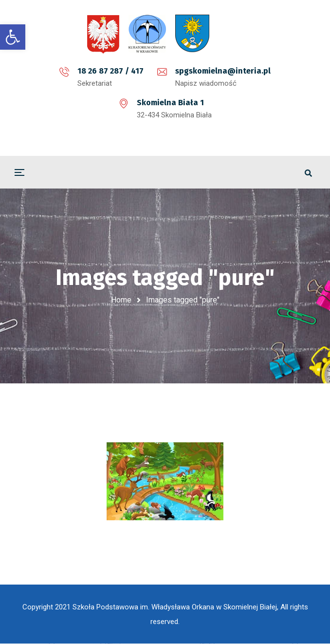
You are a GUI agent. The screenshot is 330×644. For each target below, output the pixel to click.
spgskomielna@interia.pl (223, 71)
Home (121, 300)
